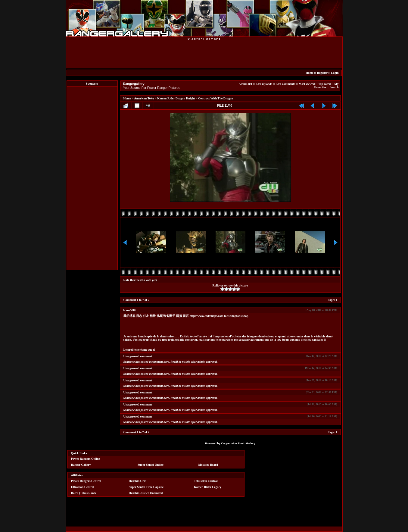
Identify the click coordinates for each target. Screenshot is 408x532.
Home (310, 73)
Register (322, 73)
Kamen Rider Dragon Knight (176, 98)
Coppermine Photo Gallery (238, 443)
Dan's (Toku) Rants (84, 493)
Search (334, 87)
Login (335, 73)
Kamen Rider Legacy (208, 487)
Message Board (208, 465)
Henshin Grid (137, 481)
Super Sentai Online (151, 465)
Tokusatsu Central (206, 481)
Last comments (285, 84)
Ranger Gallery (81, 465)
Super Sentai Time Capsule (146, 487)
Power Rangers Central (86, 481)
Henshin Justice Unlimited (146, 493)
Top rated (325, 84)
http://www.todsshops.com (207, 316)
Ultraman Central (83, 487)
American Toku (144, 98)
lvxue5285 (130, 310)
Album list (245, 84)
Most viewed (307, 84)
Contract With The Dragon (216, 98)
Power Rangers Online (86, 459)
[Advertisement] (204, 54)
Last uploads (264, 84)
